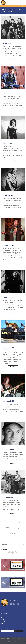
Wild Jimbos (8, 43)
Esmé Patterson (9, 297)
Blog (2, 623)
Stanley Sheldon (9, 401)
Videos (3, 620)
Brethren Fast (8, 498)
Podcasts (3, 618)
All (2, 616)
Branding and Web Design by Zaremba (18, 642)
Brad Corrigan (8, 449)
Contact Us (5, 609)
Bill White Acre (9, 195)
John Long (7, 93)
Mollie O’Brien (9, 245)
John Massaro (8, 143)
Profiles (3, 622)
